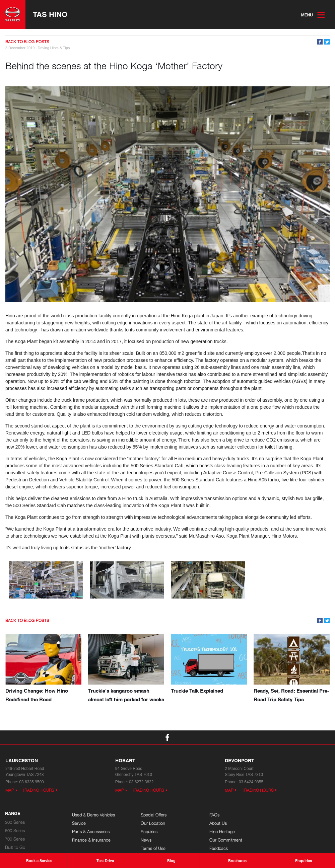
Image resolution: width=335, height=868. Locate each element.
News (144, 840)
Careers (280, 831)
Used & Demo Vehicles (93, 815)
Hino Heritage (219, 831)
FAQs (211, 815)
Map (10, 790)
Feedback (215, 848)
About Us (215, 823)
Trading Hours (38, 790)
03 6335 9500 (31, 782)
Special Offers (152, 815)
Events (279, 823)
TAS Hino (50, 14)
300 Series (15, 822)
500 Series (15, 830)
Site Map (281, 840)
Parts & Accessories (91, 831)
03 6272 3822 (141, 782)
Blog (277, 815)
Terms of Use (151, 848)
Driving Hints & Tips (54, 48)
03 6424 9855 (251, 782)
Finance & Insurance (91, 840)
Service (79, 823)
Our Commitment (222, 840)
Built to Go (15, 847)
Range (13, 813)
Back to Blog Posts (27, 42)
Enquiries (147, 831)
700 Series (15, 839)
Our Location (151, 823)
